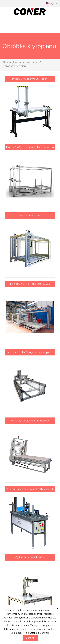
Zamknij (30, 638)
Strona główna (12, 62)
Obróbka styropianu (15, 66)
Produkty (31, 62)
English (51, 3)
